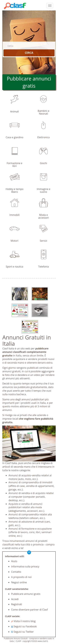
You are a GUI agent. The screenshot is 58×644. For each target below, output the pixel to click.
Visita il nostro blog (23, 621)
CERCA (29, 53)
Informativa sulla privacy (25, 566)
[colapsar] (50, 6)
